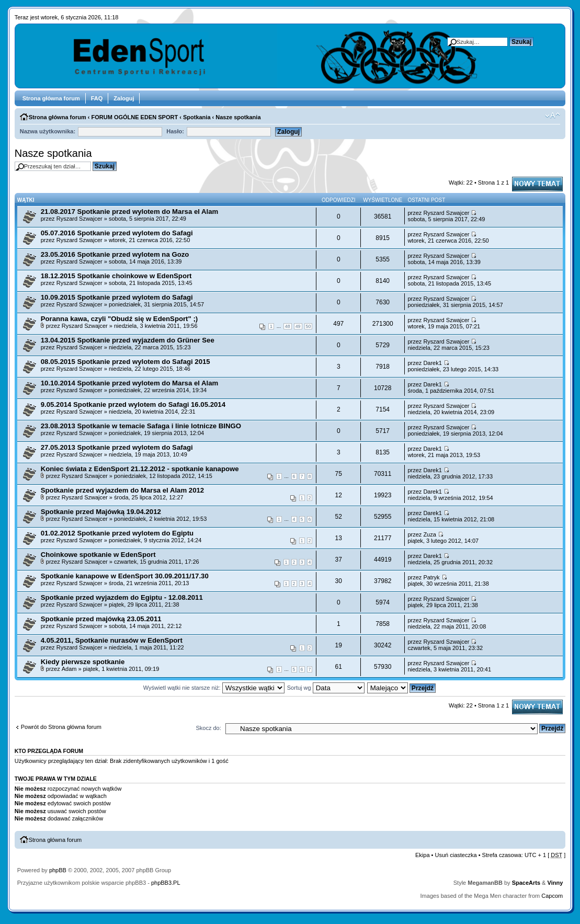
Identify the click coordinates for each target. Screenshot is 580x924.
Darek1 (432, 363)
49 (298, 326)
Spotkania (197, 117)
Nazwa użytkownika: (48, 131)
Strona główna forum (51, 98)
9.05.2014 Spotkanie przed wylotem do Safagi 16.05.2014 (133, 404)
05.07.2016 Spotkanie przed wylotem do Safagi (117, 233)
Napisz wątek (537, 184)
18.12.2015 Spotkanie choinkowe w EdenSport (116, 276)
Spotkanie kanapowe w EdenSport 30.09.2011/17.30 (125, 576)
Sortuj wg (326, 688)
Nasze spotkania (238, 117)
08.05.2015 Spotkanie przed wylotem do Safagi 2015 (126, 362)
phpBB (58, 870)
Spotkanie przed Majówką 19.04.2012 (101, 512)
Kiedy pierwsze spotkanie (83, 662)
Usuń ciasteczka (456, 855)
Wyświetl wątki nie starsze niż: (214, 688)
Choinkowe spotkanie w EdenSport (98, 555)
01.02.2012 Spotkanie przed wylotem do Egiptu (117, 533)
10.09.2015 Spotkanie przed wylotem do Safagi (117, 297)
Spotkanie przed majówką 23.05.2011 (101, 619)
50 (309, 326)
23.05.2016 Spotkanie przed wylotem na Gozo (115, 254)
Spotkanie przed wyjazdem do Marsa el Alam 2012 (122, 490)
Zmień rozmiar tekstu (553, 116)
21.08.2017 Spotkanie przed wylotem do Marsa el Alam (130, 212)
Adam (69, 669)
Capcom (552, 896)
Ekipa (423, 855)
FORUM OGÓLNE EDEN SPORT (135, 117)
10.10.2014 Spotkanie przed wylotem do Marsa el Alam (130, 383)
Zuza (429, 534)
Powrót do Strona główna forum (61, 727)
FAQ (97, 98)
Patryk (431, 577)
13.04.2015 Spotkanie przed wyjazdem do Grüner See (128, 340)
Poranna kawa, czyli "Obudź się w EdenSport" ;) (120, 319)
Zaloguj (124, 98)
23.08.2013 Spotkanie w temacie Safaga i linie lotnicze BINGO (141, 426)
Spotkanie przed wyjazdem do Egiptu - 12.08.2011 (122, 597)
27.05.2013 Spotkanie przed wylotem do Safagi (117, 447)
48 (288, 326)
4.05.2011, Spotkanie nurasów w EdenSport (112, 640)
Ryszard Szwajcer (79, 219)
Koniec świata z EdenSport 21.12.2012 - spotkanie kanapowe (140, 469)
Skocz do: (208, 728)
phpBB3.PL (166, 883)
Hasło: (175, 131)
